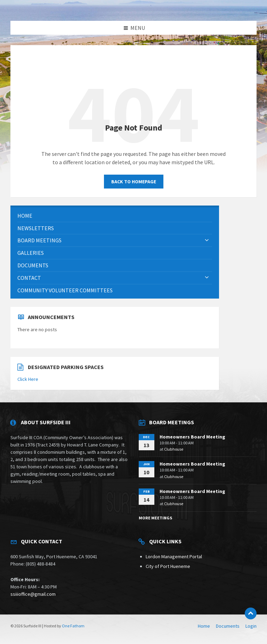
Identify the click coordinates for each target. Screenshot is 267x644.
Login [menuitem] (251, 626)
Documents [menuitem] (228, 626)
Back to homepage (134, 182)
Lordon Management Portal (174, 557)
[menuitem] (115, 216)
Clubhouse (174, 449)
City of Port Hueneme (168, 566)
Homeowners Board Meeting (192, 437)
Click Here (28, 379)
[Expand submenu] (207, 240)
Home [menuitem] (204, 626)
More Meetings (155, 518)
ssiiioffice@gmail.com (33, 594)
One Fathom (73, 626)
